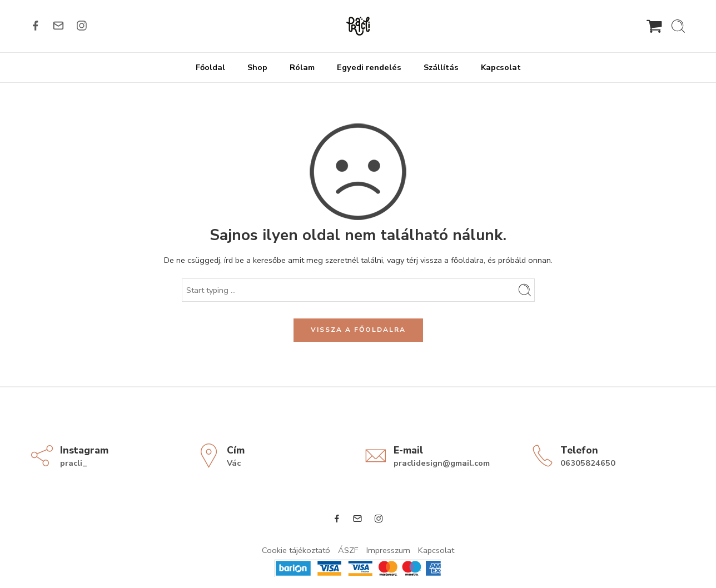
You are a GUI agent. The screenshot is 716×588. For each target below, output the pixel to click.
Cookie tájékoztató (296, 550)
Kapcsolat (501, 67)
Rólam (302, 67)
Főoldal (210, 67)
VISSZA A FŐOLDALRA (358, 330)
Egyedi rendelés (369, 67)
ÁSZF (348, 550)
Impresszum (388, 550)
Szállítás (441, 67)
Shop (257, 67)
